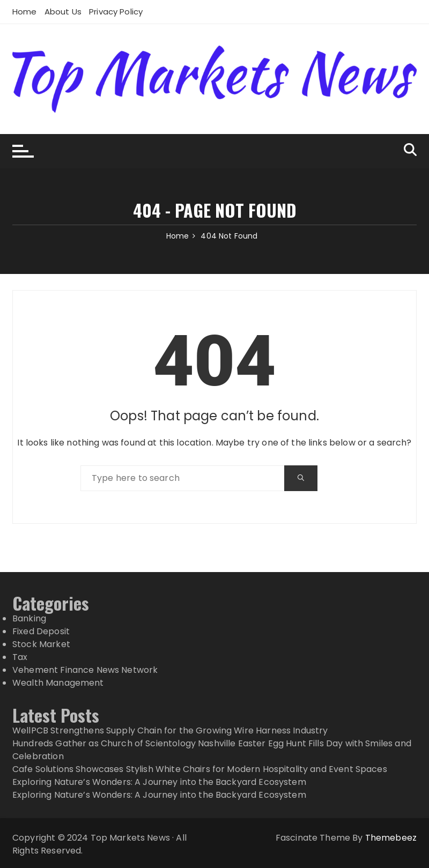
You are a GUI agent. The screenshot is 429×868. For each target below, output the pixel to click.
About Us (63, 12)
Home (25, 12)
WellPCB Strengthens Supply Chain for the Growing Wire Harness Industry (170, 730)
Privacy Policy (116, 12)
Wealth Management (58, 683)
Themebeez (391, 838)
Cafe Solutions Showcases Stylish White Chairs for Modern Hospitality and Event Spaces (200, 769)
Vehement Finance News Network (85, 670)
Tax (20, 657)
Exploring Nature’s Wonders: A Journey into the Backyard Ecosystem (159, 782)
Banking (29, 618)
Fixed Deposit (41, 631)
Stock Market (41, 644)
